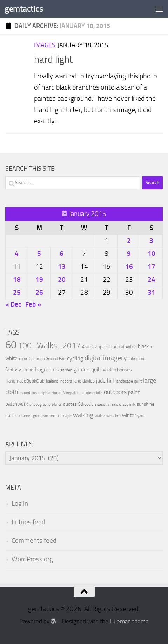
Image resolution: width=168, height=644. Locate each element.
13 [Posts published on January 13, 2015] (62, 267)
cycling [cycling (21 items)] (75, 358)
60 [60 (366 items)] (11, 345)
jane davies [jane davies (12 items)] (84, 381)
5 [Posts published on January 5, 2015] (39, 254)
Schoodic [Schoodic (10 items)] (86, 404)
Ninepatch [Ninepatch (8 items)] (71, 393)
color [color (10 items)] (23, 359)
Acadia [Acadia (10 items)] (88, 347)
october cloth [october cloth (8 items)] (92, 393)
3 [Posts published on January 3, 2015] (151, 241)
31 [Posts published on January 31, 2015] (152, 292)
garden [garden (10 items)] (66, 370)
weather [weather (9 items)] (113, 416)
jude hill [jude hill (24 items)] (105, 381)
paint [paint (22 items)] (134, 392)
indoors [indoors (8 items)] (66, 381)
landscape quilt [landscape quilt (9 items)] (129, 381)
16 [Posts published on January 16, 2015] (129, 267)
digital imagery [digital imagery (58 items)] (106, 358)
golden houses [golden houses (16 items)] (117, 370)
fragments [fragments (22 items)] (47, 369)
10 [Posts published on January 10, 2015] (152, 254)
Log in (20, 504)
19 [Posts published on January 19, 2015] (39, 279)
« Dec (13, 304)
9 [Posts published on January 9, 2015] (129, 254)
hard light (53, 59)
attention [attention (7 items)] (129, 347)
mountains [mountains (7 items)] (28, 393)
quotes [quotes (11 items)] (70, 404)
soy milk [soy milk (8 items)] (129, 404)
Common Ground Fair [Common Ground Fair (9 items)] (47, 359)
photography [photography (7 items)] (40, 404)
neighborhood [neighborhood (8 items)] (50, 393)
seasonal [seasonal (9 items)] (103, 404)
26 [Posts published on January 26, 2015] (39, 292)
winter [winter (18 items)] (129, 415)
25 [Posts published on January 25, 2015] (17, 292)
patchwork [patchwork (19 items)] (17, 404)
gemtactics (24, 9)
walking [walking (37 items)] (83, 415)
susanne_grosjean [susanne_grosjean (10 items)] (32, 416)
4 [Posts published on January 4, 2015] (17, 254)
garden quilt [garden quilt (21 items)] (88, 369)
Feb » (33, 304)
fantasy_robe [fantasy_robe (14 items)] (19, 370)
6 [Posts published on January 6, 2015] (62, 254)
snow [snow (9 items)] (117, 404)
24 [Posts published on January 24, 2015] (152, 279)
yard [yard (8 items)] (141, 416)
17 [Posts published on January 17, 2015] (152, 267)
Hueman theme (129, 621)
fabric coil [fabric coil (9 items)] (137, 359)
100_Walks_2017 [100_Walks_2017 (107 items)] (49, 345)
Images (45, 45)
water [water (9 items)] (100, 416)
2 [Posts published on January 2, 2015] (129, 241)
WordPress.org (32, 559)
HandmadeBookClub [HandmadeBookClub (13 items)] (25, 381)
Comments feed (34, 541)
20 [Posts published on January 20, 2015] (62, 279)
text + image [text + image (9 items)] (61, 416)
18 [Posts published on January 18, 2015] (17, 279)
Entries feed (28, 522)
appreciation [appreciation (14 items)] (107, 347)
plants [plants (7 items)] (57, 404)
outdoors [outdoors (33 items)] (115, 392)
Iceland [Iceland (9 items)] (52, 381)
